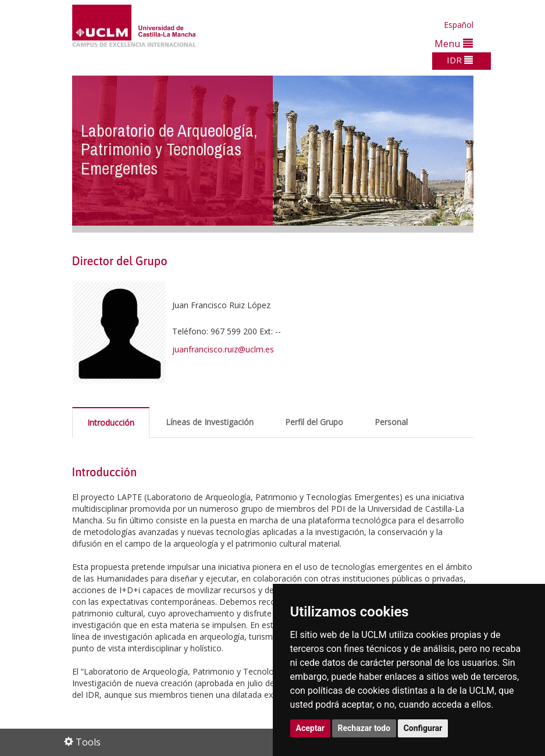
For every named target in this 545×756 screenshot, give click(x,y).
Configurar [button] (423, 728)
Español (459, 25)
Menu (454, 43)
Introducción (111, 422)
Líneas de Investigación (210, 422)
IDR (460, 60)
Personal (391, 422)
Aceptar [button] (311, 728)
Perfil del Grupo (314, 422)
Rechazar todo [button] (364, 728)
